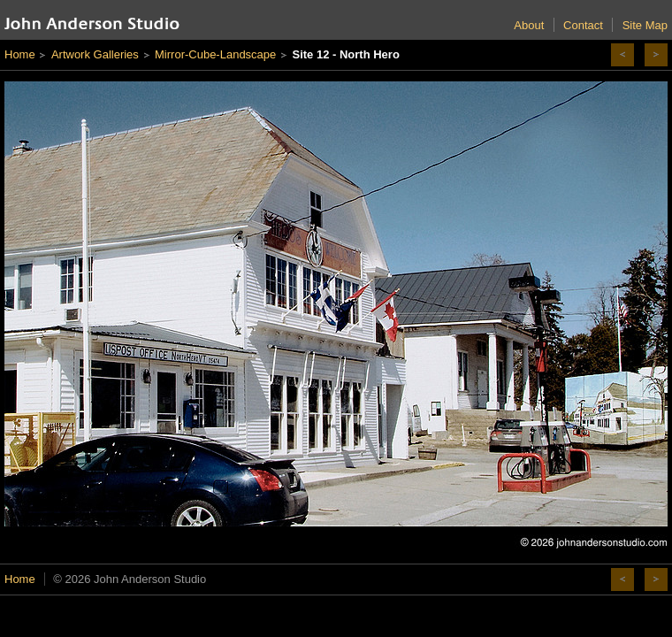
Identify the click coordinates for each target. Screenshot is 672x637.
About (529, 25)
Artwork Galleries (95, 54)
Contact (583, 25)
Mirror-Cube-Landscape (215, 54)
